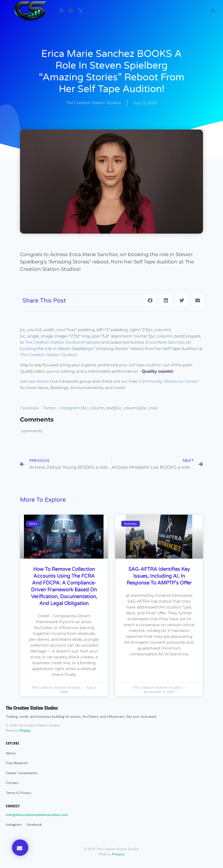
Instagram (70, 408)
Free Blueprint (17, 763)
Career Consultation (22, 773)
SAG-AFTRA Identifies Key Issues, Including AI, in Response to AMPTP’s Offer (159, 576)
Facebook (30, 408)
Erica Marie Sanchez (165, 342)
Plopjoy (25, 731)
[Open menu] (213, 11)
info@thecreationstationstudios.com (37, 815)
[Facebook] (71, 11)
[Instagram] (61, 11)
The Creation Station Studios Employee (63, 342)
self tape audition (145, 365)
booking (28, 349)
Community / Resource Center (168, 381)
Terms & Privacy (19, 793)
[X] (80, 11)
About (11, 753)
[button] (150, 300)
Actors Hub (47, 381)
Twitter (50, 408)
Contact (12, 783)
